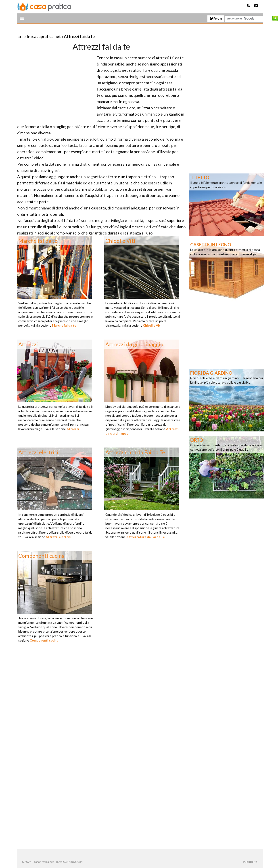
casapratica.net (46, 36)
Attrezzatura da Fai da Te (146, 537)
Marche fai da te (64, 325)
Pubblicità (250, 862)
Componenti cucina (44, 640)
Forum (216, 19)
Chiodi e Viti (152, 325)
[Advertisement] (69, 31)
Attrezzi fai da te (79, 36)
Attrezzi (73, 429)
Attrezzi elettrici (59, 537)
